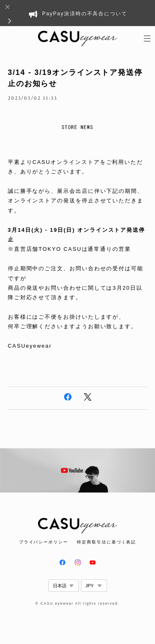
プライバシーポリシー (44, 542)
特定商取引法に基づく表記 (106, 542)
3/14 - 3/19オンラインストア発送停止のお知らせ (75, 78)
